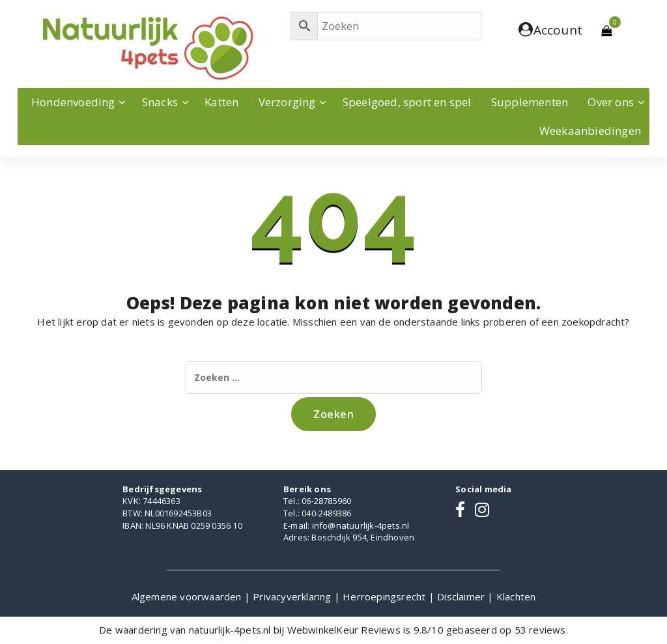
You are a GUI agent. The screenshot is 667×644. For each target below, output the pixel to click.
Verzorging (287, 102)
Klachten (516, 596)
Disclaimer (462, 596)
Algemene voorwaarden (188, 596)
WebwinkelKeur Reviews (344, 630)
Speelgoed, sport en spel (407, 102)
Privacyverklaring (293, 596)
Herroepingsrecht (385, 596)
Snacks (160, 102)
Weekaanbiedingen (590, 131)
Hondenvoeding (73, 102)
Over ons (611, 102)
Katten (221, 102)
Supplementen (530, 102)
